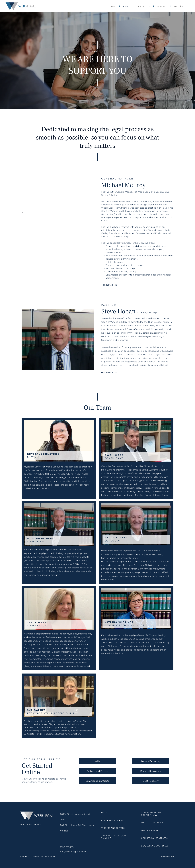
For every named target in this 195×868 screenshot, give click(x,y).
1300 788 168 (67, 847)
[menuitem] (113, 6)
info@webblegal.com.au (73, 852)
